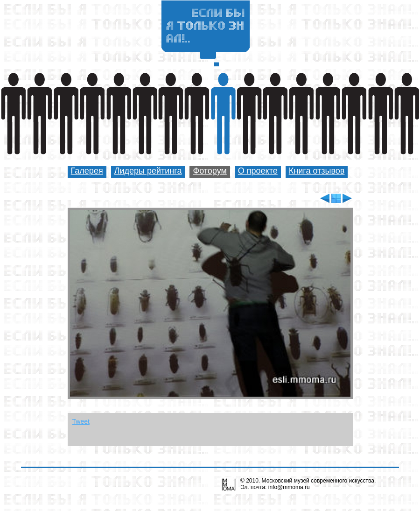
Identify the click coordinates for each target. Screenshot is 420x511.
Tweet (81, 421)
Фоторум (210, 171)
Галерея (87, 171)
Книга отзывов (317, 171)
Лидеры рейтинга (148, 171)
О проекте (258, 171)
